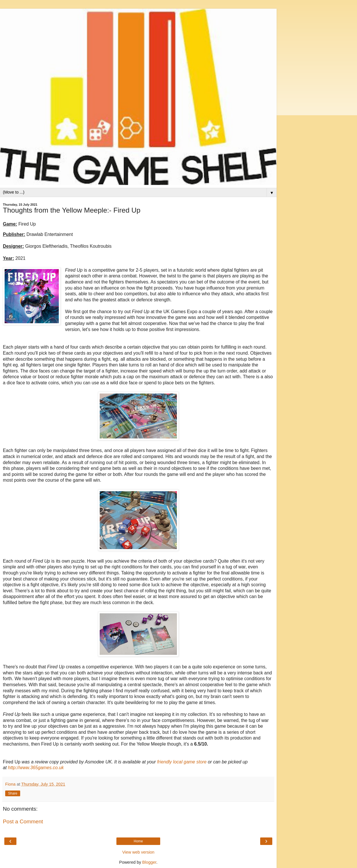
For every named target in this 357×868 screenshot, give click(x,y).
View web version (138, 852)
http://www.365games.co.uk (36, 768)
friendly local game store (182, 762)
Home (138, 841)
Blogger (149, 862)
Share (13, 793)
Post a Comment (23, 821)
